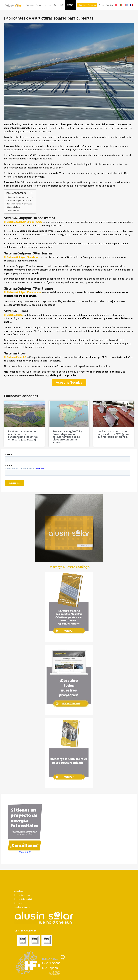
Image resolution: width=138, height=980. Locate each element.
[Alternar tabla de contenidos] (30, 203)
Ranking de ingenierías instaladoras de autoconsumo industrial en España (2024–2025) (23, 446)
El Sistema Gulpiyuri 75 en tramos (23, 302)
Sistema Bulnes (13, 217)
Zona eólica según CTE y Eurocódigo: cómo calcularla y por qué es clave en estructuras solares (67, 447)
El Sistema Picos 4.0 (15, 367)
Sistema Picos (13, 220)
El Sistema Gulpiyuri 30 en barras (22, 267)
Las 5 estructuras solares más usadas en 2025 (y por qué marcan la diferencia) (113, 444)
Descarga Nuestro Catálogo (69, 577)
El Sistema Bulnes (14, 325)
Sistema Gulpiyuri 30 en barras (19, 211)
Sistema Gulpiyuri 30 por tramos (20, 207)
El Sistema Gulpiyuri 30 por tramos (24, 232)
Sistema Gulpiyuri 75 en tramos (20, 214)
